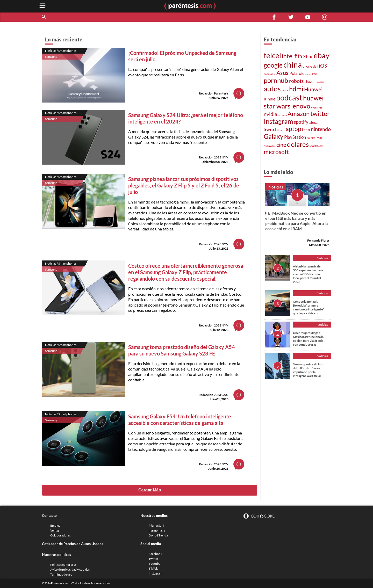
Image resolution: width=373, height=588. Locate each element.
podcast (289, 97)
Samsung (51, 57)
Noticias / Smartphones (61, 51)
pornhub (276, 80)
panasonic (270, 74)
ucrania (282, 115)
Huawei (313, 89)
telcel (272, 55)
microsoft (276, 152)
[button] (44, 17)
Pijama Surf (156, 525)
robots (296, 81)
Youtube (155, 564)
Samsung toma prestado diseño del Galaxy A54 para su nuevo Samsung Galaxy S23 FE (182, 350)
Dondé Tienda (158, 535)
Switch (271, 129)
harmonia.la (157, 530)
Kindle (270, 99)
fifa (298, 56)
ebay (322, 55)
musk (285, 90)
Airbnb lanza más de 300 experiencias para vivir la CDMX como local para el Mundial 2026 (308, 274)
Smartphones (316, 146)
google (273, 65)
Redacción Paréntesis (214, 93)
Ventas (55, 530)
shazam (311, 82)
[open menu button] (42, 6)
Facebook (155, 554)
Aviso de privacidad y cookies (70, 569)
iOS (323, 66)
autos (272, 89)
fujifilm (311, 138)
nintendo (321, 129)
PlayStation (295, 137)
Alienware (270, 146)
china (293, 64)
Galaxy (274, 136)
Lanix (306, 130)
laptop (293, 129)
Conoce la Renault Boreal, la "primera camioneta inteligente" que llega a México (308, 307)
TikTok (153, 568)
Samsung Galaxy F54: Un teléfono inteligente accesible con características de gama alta (180, 420)
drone (307, 66)
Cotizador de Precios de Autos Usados (73, 544)
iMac (319, 138)
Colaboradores (60, 535)
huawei (313, 98)
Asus (282, 73)
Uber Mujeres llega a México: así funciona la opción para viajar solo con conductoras (308, 339)
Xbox (308, 57)
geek (315, 74)
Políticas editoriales (63, 565)
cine (281, 145)
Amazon (299, 114)
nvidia (270, 114)
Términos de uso (61, 574)
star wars (277, 106)
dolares (298, 144)
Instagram (278, 121)
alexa (313, 122)
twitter (320, 114)
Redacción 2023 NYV (214, 157)
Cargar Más (150, 490)
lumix (281, 130)
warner (317, 107)
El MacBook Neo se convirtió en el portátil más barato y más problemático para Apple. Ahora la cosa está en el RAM (296, 221)
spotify (301, 122)
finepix (308, 74)
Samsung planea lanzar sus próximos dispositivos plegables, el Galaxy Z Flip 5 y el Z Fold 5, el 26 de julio (184, 185)
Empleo (55, 525)
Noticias (276, 187)
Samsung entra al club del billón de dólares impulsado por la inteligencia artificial (308, 370)
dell (315, 66)
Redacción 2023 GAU (214, 395)
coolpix (321, 82)
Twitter (153, 559)
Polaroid (297, 73)
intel (288, 56)
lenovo (301, 106)
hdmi (296, 89)
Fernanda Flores (318, 240)
